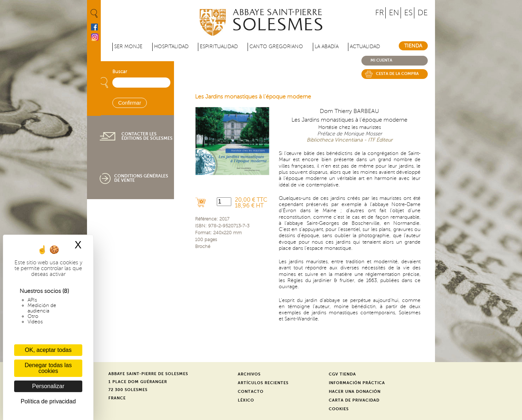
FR (380, 13)
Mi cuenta (381, 60)
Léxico (246, 400)
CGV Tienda (342, 374)
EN (394, 13)
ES (408, 13)
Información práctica (357, 383)
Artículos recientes (263, 383)
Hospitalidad (171, 47)
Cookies (339, 409)
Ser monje (128, 47)
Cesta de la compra (397, 74)
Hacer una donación (355, 392)
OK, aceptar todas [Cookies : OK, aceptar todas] (48, 350)
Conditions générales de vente (141, 178)
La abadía (327, 47)
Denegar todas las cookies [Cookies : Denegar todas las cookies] (48, 368)
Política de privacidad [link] (48, 401)
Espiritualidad (219, 47)
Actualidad (365, 47)
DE (423, 13)
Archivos (249, 374)
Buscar (120, 72)
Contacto (251, 392)
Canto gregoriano (276, 47)
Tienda (413, 46)
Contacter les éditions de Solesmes (147, 136)
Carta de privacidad (354, 400)
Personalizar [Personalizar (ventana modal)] (48, 386)
